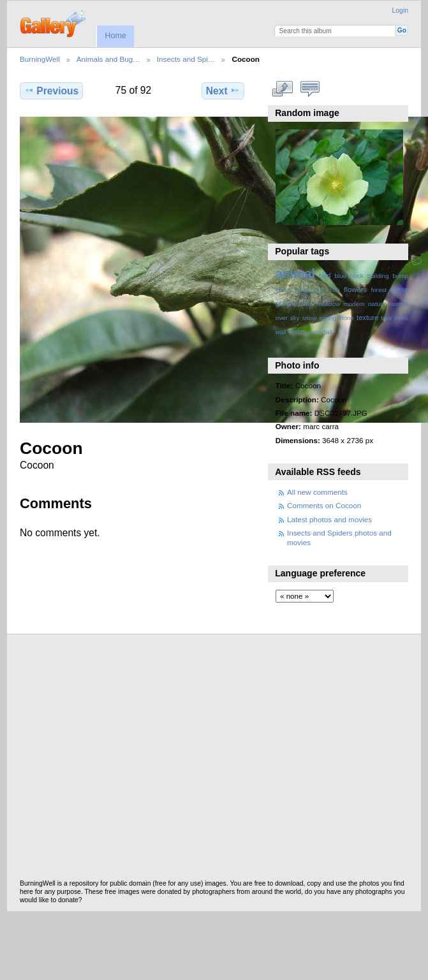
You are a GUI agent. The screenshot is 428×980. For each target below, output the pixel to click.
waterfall (321, 332)
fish (335, 290)
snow (309, 318)
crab (320, 290)
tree (386, 318)
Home (115, 36)
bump (400, 276)
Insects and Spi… (186, 59)
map (307, 304)
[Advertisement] (120, 760)
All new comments (317, 492)
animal (295, 274)
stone (346, 318)
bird (325, 275)
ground (287, 304)
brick (357, 276)
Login (400, 11)
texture (367, 318)
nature (377, 304)
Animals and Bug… (108, 59)
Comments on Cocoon (324, 505)
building (378, 276)
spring (328, 318)
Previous (51, 91)
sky (295, 318)
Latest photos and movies (329, 519)
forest (379, 290)
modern (354, 304)
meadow (328, 304)
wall (281, 332)
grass (400, 289)
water (298, 332)
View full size (282, 89)
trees (401, 318)
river (282, 318)
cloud (302, 290)
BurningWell (40, 59)
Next (223, 91)
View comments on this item (310, 89)
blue (341, 276)
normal (399, 304)
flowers (355, 289)
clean (283, 290)
